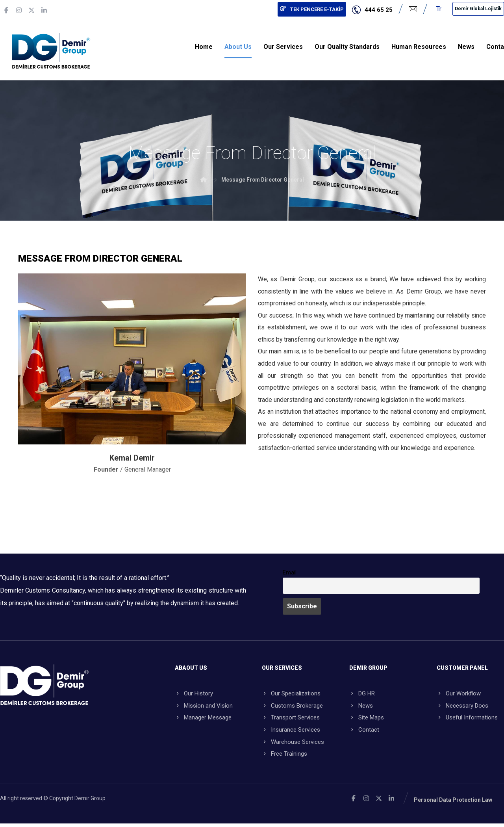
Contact (364, 732)
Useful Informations (467, 719)
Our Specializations (291, 694)
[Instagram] (19, 10)
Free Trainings (284, 757)
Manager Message (203, 719)
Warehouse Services (293, 745)
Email (290, 573)
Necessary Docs (462, 707)
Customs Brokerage (292, 707)
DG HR (362, 694)
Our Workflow (459, 694)
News (361, 707)
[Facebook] (6, 10)
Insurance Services (291, 732)
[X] (31, 10)
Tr (439, 9)
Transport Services (291, 719)
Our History (194, 694)
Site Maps (367, 719)
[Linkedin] (44, 10)
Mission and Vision (204, 707)
